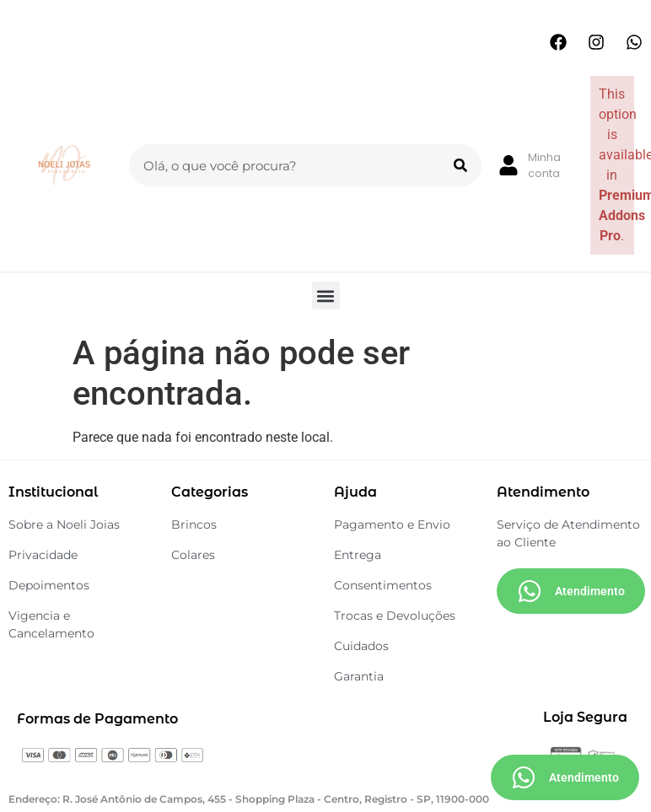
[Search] (460, 165)
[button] (326, 296)
